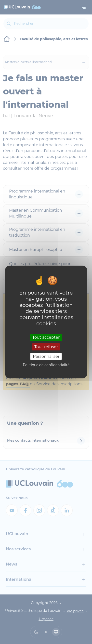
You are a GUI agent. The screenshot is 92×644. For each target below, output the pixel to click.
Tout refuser (46, 347)
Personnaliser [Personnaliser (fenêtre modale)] (46, 356)
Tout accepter (46, 337)
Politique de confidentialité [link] (46, 365)
